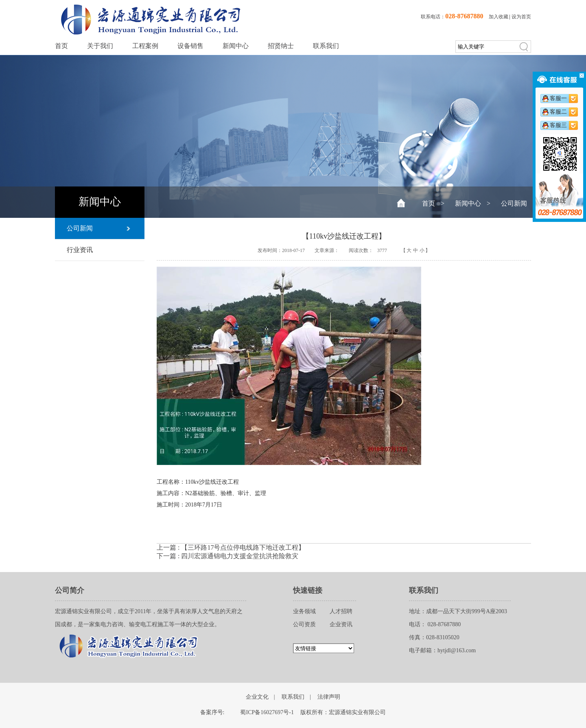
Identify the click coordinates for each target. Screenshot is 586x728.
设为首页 (521, 17)
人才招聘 (341, 611)
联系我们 (326, 46)
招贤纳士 (281, 46)
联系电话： (452, 17)
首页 (61, 46)
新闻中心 (236, 46)
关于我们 (100, 46)
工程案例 (145, 46)
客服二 (558, 112)
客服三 (558, 125)
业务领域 (304, 611)
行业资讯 (80, 250)
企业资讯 (341, 624)
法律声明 (329, 697)
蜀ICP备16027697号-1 (267, 712)
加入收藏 (499, 17)
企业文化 (257, 697)
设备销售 (190, 46)
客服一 (558, 98)
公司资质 (304, 624)
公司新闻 (514, 203)
